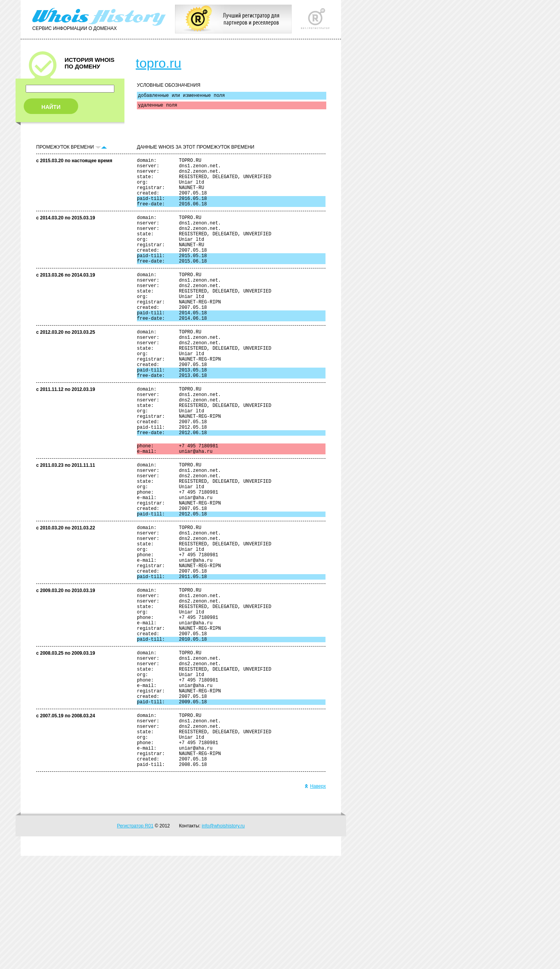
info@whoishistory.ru (223, 939)
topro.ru (158, 63)
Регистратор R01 (135, 939)
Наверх (315, 899)
